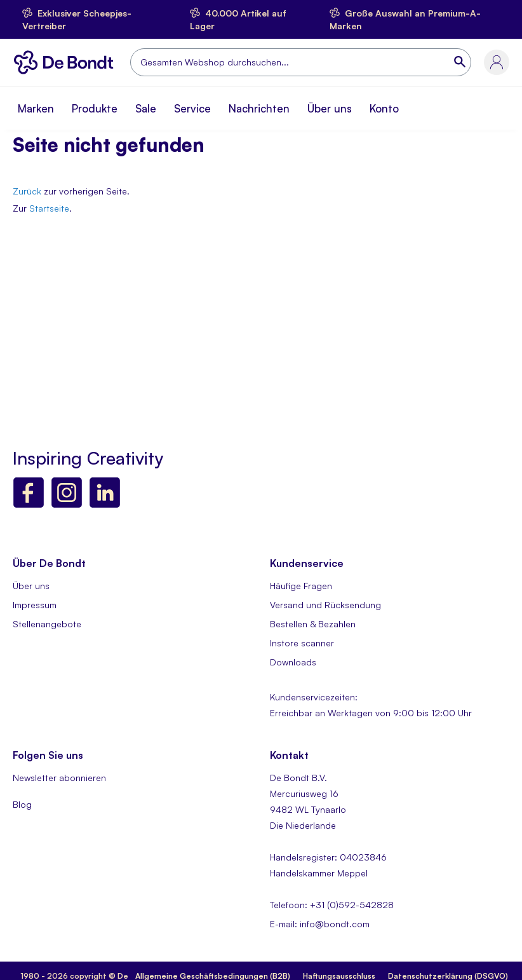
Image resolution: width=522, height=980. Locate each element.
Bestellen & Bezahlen (313, 624)
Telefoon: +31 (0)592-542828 (332, 905)
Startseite (49, 208)
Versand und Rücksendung (325, 605)
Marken (36, 108)
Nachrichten (259, 108)
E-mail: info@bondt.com (320, 924)
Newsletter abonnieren (59, 778)
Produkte (95, 108)
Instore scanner (302, 643)
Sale (146, 108)
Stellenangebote (47, 624)
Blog (22, 804)
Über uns (330, 108)
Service (192, 108)
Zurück (27, 191)
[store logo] (67, 62)
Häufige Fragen (301, 586)
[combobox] (301, 62)
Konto (384, 108)
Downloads (293, 662)
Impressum (35, 605)
